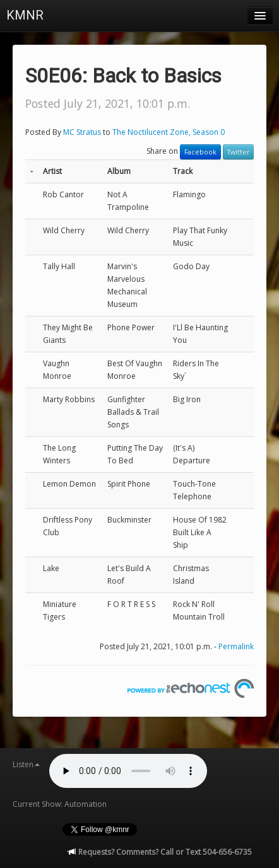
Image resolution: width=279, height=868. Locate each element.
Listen (26, 764)
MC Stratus (82, 132)
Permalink (236, 646)
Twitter (238, 152)
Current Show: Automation (60, 804)
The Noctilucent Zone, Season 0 (169, 132)
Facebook (200, 152)
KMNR (25, 15)
